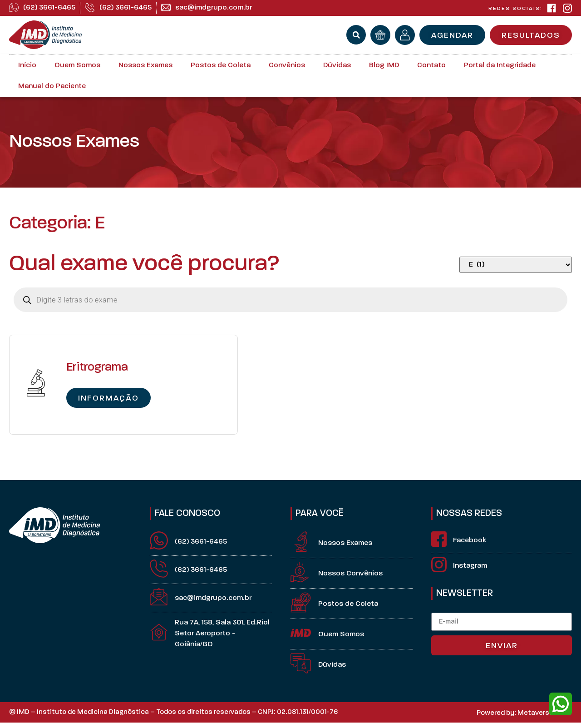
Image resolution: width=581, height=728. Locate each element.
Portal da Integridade (500, 65)
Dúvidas (337, 65)
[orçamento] (380, 35)
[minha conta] (405, 35)
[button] (356, 35)
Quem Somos (77, 65)
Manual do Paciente (52, 86)
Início (27, 65)
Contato (431, 65)
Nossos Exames (145, 65)
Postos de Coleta (221, 65)
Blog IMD (384, 65)
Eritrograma (97, 368)
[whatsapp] (561, 704)
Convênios (287, 65)
